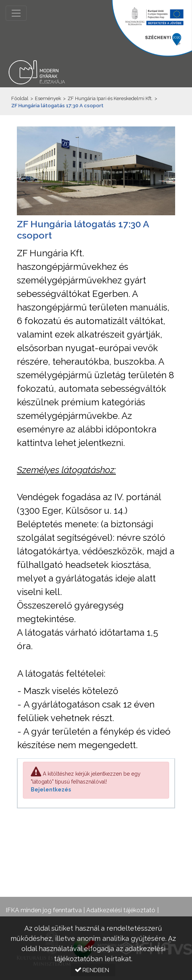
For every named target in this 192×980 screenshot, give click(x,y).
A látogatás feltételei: (61, 673)
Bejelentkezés (51, 790)
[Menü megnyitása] (16, 13)
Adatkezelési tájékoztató (121, 910)
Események (48, 98)
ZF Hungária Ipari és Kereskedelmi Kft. (110, 98)
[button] (93, 970)
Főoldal (20, 98)
